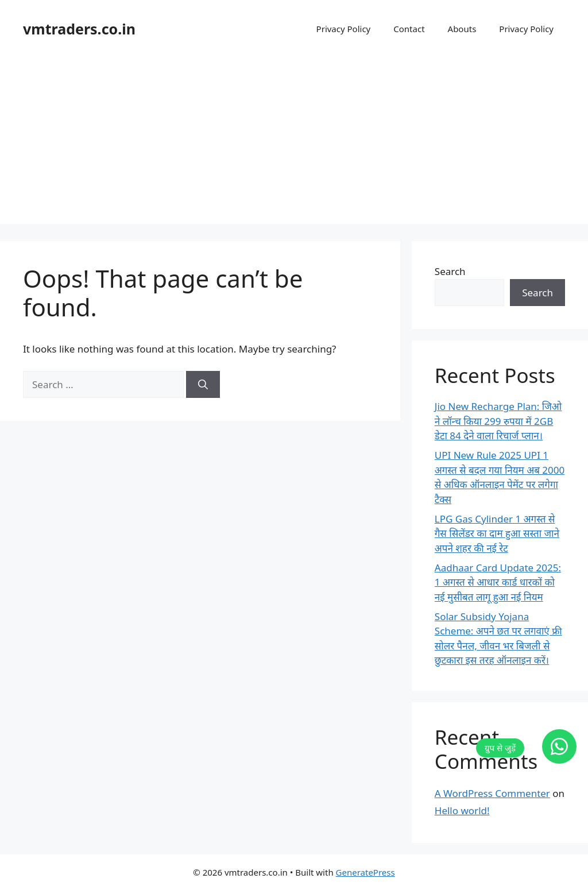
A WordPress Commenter (492, 793)
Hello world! (462, 810)
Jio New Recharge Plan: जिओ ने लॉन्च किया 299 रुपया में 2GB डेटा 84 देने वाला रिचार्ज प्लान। (498, 421)
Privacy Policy (344, 29)
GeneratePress (365, 872)
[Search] (203, 385)
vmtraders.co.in (79, 29)
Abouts (462, 29)
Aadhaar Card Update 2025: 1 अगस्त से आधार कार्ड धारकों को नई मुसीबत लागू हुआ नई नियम (498, 582)
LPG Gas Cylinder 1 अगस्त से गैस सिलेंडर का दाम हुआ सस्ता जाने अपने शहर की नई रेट (497, 533)
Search (450, 271)
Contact (409, 29)
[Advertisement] (294, 144)
